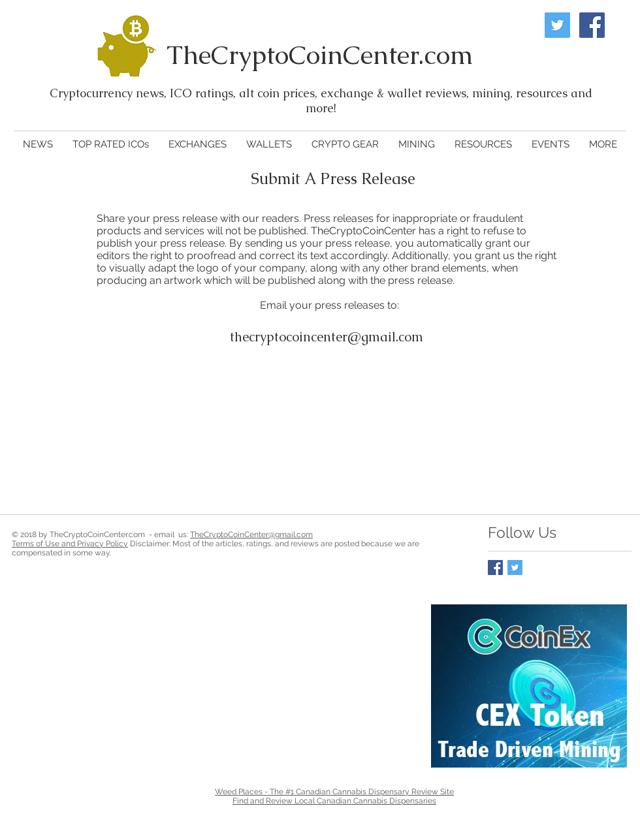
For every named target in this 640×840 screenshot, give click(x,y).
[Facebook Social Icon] (592, 25)
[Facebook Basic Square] (495, 568)
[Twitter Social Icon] (557, 25)
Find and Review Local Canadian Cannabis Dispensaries (334, 801)
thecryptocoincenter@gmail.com (327, 337)
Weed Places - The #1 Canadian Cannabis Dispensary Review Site (334, 792)
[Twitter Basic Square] (515, 568)
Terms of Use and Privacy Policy (70, 544)
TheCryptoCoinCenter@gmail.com (251, 535)
